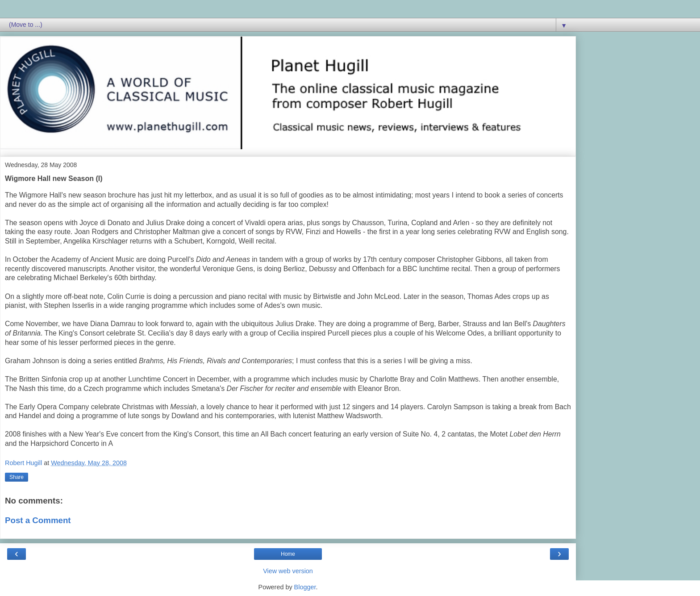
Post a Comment (38, 520)
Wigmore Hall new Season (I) (54, 178)
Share (17, 477)
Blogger (305, 587)
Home (288, 554)
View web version (288, 571)
